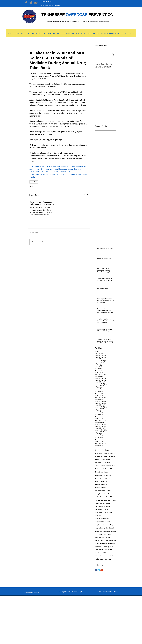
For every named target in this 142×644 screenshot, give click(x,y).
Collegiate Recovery (100, 488)
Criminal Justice (110, 497)
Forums (97, 544)
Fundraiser (98, 547)
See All (86, 195)
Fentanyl (107, 537)
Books (106, 472)
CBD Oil (97, 478)
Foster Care (104, 544)
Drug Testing (98, 525)
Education (112, 528)
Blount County (99, 472)
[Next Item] (113, 55)
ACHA (96, 454)
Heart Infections (110, 556)
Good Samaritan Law (101, 550)
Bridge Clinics (107, 475)
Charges (97, 481)
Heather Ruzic (99, 559)
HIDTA (104, 553)
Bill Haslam (106, 469)
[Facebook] (26, 3)
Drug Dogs (98, 516)
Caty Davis (107, 478)
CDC (102, 478)
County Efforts (99, 494)
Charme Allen (105, 481)
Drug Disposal (107, 513)
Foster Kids (112, 544)
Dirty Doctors (99, 506)
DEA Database (103, 500)
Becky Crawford (107, 463)
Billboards (113, 469)
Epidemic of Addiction (110, 531)
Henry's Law (108, 559)
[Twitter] (31, 3)
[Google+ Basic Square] (102, 570)
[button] (34, 34)
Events (101, 534)
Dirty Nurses (98, 509)
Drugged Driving (100, 528)
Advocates (104, 457)
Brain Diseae (98, 475)
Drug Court (107, 509)
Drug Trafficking (108, 525)
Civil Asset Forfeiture (101, 485)
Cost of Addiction (100, 491)
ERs (107, 528)
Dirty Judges (108, 506)
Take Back (34, 182)
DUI (109, 500)
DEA (96, 500)
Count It (109, 491)
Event (96, 534)
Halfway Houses (99, 556)
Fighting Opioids (99, 540)
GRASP (112, 547)
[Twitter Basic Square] (99, 570)
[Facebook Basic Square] (96, 570)
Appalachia (112, 457)
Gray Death (98, 553)
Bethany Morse (111, 466)
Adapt (101, 454)
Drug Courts (98, 513)
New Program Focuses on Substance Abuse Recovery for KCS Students (42, 203)
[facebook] (107, 643)
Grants (110, 550)
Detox (108, 503)
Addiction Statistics (109, 454)
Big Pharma (98, 469)
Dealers (114, 500)
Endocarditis (98, 531)
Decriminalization (100, 503)
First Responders (111, 540)
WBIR (31, 187)
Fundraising (106, 547)
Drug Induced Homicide (102, 519)
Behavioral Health (100, 466)
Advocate (97, 457)
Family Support (99, 537)
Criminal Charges (100, 497)
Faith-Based (108, 534)
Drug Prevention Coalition (102, 522)
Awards (108, 460)
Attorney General (100, 460)
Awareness (98, 463)
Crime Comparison (110, 494)
